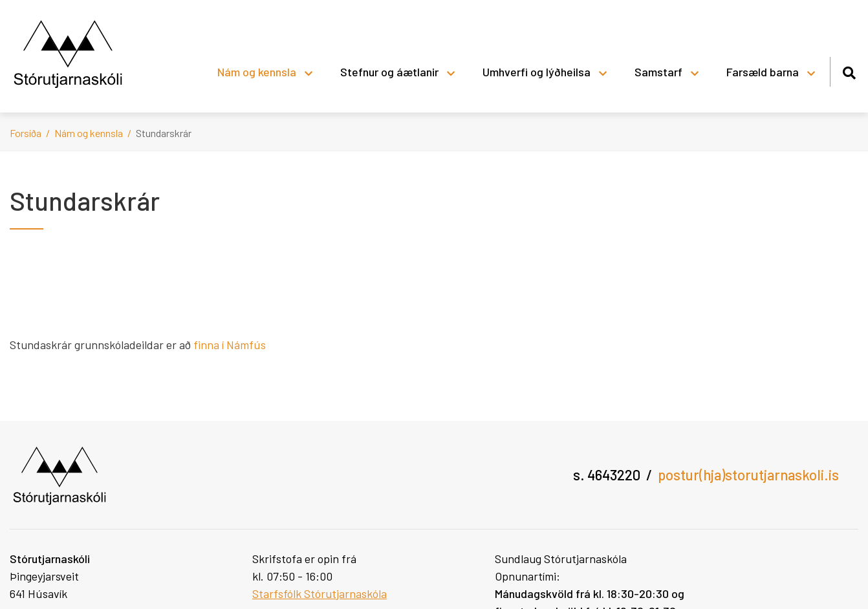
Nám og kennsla (89, 133)
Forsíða (26, 133)
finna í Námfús (231, 345)
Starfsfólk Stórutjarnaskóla (320, 593)
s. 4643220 (607, 475)
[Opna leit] (849, 71)
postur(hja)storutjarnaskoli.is (748, 475)
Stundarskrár (164, 133)
